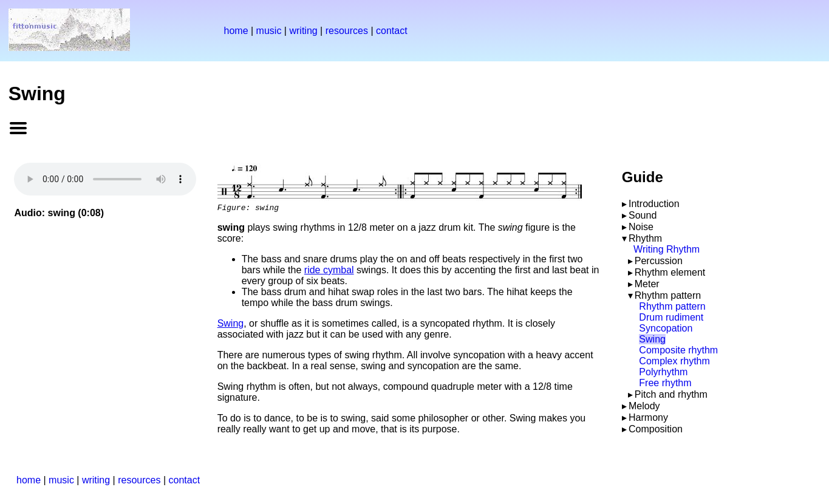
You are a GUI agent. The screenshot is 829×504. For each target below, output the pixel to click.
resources (347, 31)
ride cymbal (329, 272)
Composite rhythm (678, 350)
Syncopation (666, 328)
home (236, 31)
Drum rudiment (671, 317)
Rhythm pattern (668, 295)
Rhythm (645, 238)
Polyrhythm (663, 372)
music (269, 31)
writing (303, 31)
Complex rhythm (674, 361)
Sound (643, 215)
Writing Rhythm (667, 249)
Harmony (648, 417)
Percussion (659, 261)
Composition (656, 429)
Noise (641, 227)
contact (392, 31)
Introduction (654, 204)
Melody (644, 406)
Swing (231, 325)
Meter (647, 284)
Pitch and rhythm (671, 394)
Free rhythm (665, 383)
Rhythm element (670, 272)
